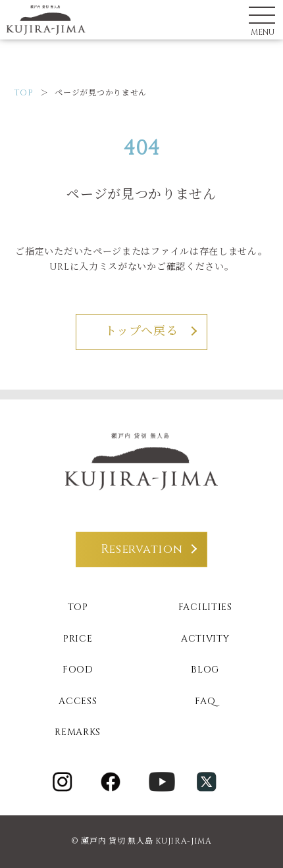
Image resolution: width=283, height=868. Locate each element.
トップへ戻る (141, 331)
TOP (24, 93)
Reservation (142, 549)
